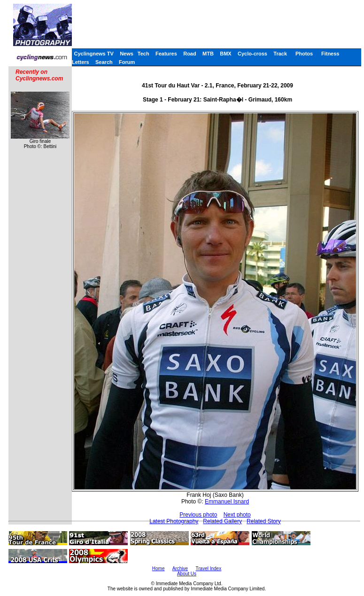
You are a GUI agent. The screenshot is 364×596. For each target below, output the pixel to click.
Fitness (330, 54)
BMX (225, 54)
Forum (127, 62)
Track (280, 54)
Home (159, 569)
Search (104, 62)
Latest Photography (174, 521)
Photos (304, 54)
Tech (143, 54)
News (127, 54)
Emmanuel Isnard (227, 502)
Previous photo (198, 515)
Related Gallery (222, 521)
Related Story (264, 521)
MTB (208, 54)
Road (190, 54)
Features (166, 54)
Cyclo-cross (252, 54)
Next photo (237, 515)
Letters (81, 62)
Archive (180, 569)
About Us (187, 574)
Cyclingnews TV (93, 54)
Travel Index (209, 569)
